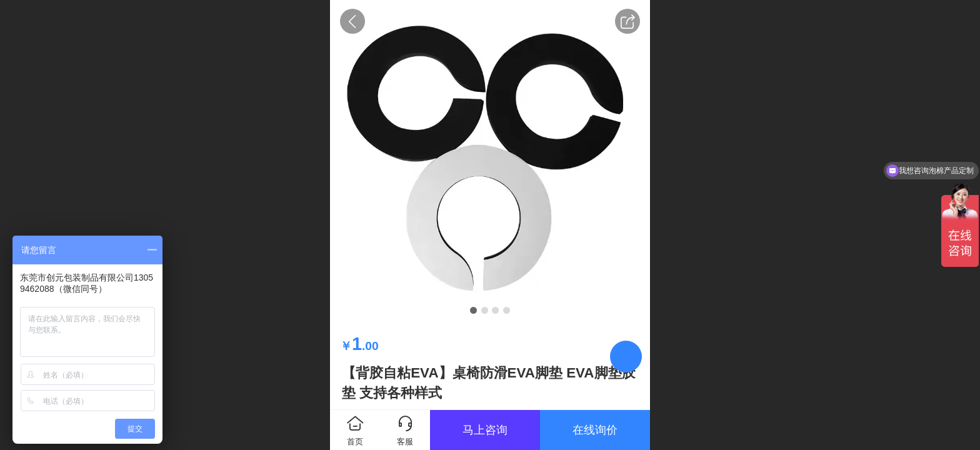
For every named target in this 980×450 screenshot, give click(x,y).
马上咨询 (485, 430)
